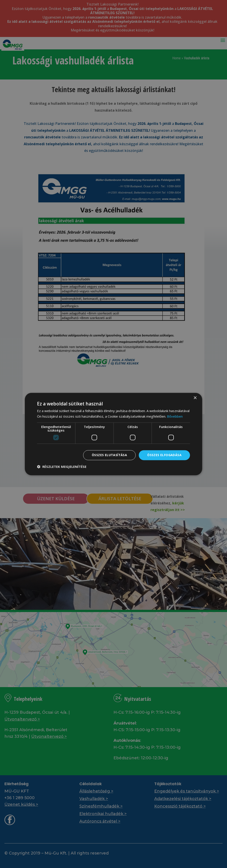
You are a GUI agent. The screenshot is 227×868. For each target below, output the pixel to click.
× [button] (195, 398)
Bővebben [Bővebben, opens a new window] (175, 416)
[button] (62, 467)
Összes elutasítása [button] (109, 455)
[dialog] (113, 434)
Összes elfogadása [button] (164, 455)
